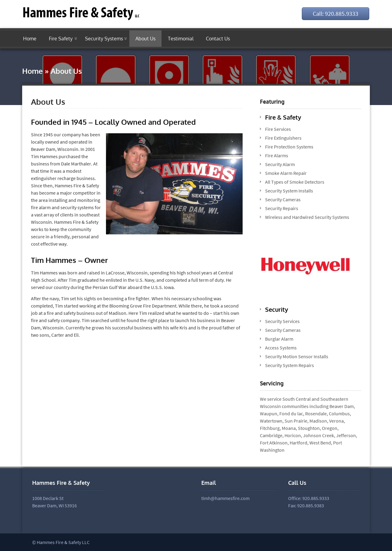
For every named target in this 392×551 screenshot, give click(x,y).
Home (30, 39)
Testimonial (181, 39)
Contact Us (218, 39)
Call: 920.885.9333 (336, 14)
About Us (145, 39)
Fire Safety (61, 39)
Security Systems (104, 39)
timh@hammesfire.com (225, 498)
